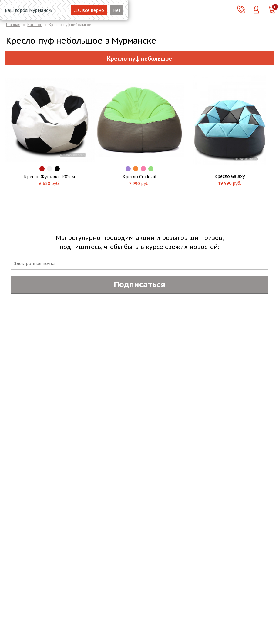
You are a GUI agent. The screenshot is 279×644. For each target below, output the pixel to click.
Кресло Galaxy (230, 176)
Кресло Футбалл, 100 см (49, 177)
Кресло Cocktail (139, 177)
